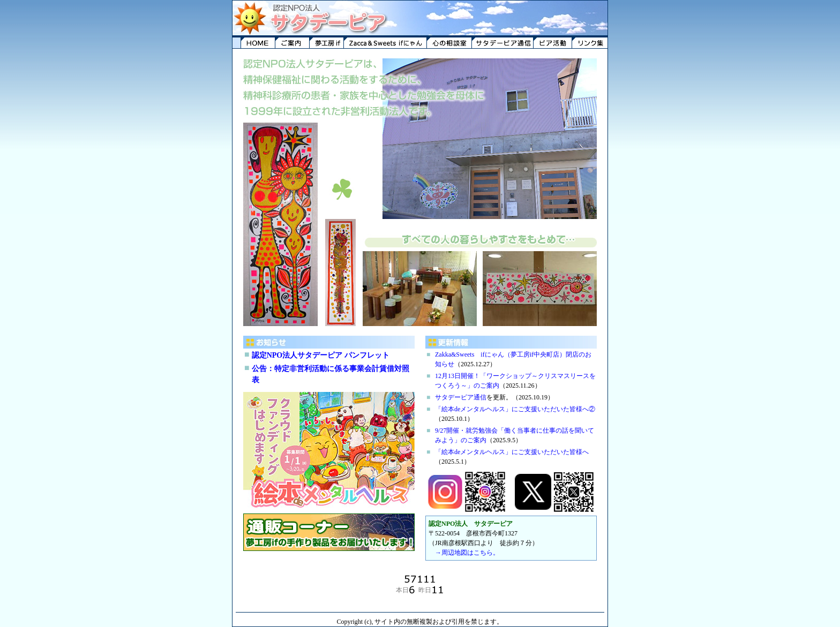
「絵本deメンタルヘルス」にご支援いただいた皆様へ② (515, 409)
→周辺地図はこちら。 (467, 553)
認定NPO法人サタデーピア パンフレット (321, 355)
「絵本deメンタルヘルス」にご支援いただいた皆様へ (512, 452)
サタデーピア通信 (461, 397)
